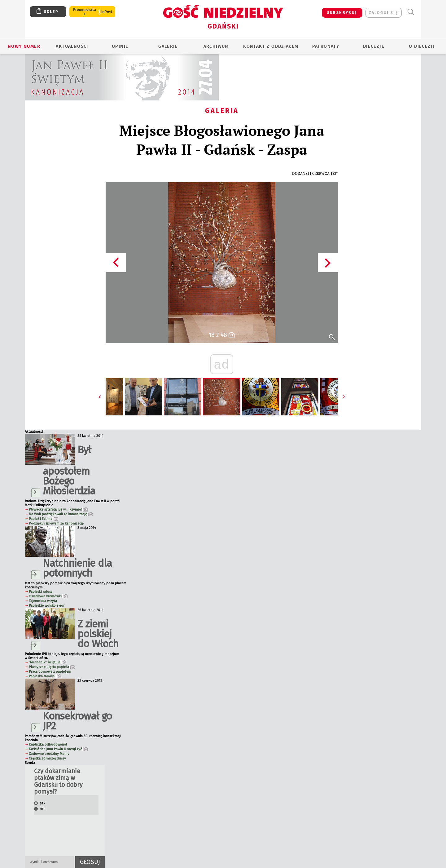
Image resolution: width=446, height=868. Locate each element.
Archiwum (50, 862)
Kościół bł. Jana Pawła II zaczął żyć (58, 749)
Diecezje (374, 46)
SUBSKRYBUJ (342, 13)
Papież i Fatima (44, 519)
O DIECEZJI (422, 46)
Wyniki (35, 862)
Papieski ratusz (41, 592)
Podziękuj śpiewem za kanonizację (56, 523)
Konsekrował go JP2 (77, 721)
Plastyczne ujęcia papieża (52, 667)
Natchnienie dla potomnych (77, 568)
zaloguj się (384, 13)
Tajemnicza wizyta (43, 601)
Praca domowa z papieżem (50, 672)
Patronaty (326, 46)
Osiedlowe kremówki (48, 596)
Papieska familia (45, 676)
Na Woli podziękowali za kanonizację (61, 514)
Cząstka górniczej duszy (47, 758)
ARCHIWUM (216, 46)
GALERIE (168, 46)
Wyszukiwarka (411, 12)
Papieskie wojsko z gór (47, 606)
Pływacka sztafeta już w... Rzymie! (58, 509)
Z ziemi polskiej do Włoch (98, 634)
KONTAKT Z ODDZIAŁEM (271, 46)
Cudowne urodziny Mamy (49, 754)
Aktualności (34, 432)
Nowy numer (24, 46)
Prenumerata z (85, 12)
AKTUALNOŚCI (72, 46)
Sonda (30, 763)
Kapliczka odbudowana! (48, 744)
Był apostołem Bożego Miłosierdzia (69, 470)
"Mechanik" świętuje (48, 662)
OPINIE (120, 46)
